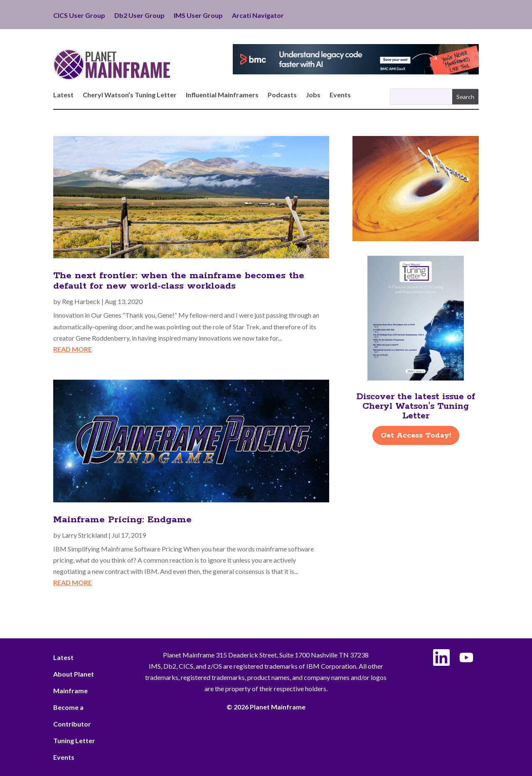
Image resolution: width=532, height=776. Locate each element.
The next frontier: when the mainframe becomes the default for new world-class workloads (179, 281)
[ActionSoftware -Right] (416, 238)
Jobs (313, 95)
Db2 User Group (139, 16)
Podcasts (282, 95)
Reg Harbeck (81, 301)
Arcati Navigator (258, 16)
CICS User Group (79, 16)
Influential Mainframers (222, 95)
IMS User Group (198, 16)
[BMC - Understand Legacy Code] (356, 72)
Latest (63, 95)
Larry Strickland (85, 535)
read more (73, 349)
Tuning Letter (74, 740)
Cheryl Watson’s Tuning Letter (130, 95)
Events (340, 95)
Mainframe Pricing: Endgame (122, 520)
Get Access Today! (416, 435)
